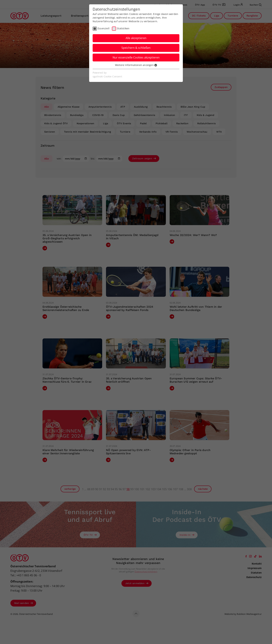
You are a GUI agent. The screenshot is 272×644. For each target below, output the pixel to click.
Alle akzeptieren (136, 38)
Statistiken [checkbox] (123, 28)
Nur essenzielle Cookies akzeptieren (136, 57)
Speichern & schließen (136, 48)
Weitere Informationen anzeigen (136, 65)
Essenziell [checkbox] (104, 28)
